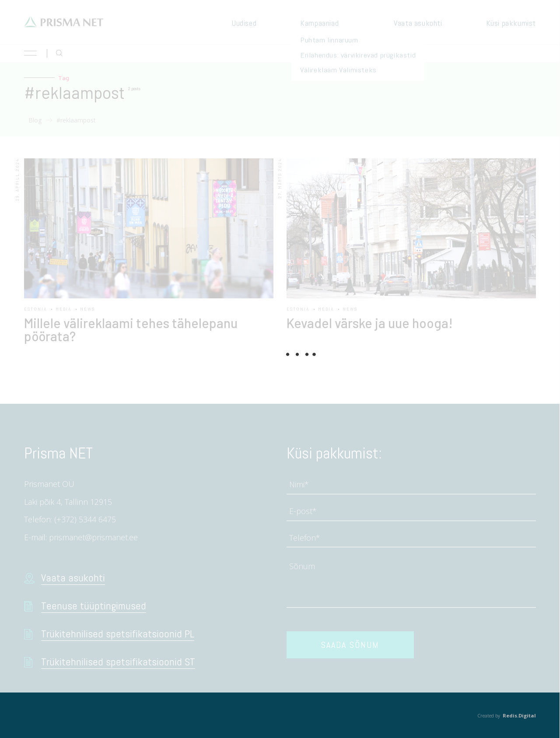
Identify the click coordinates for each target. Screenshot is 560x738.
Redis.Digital (519, 715)
